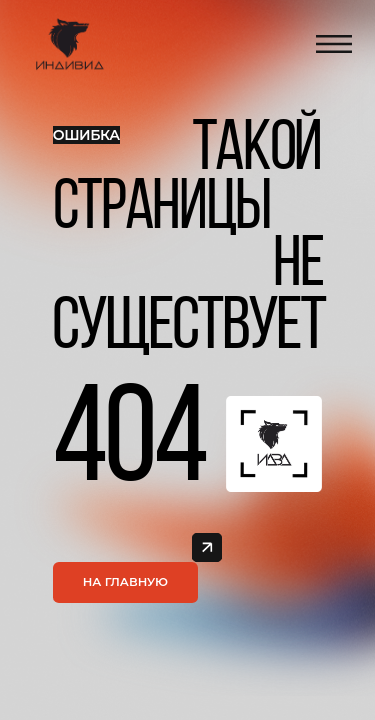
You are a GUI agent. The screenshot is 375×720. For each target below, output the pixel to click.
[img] (206, 547)
